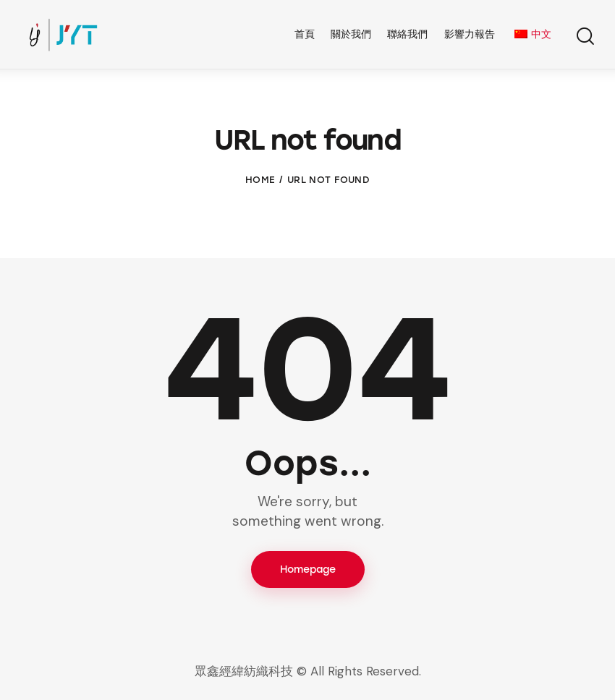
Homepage (308, 569)
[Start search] (584, 37)
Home (260, 180)
